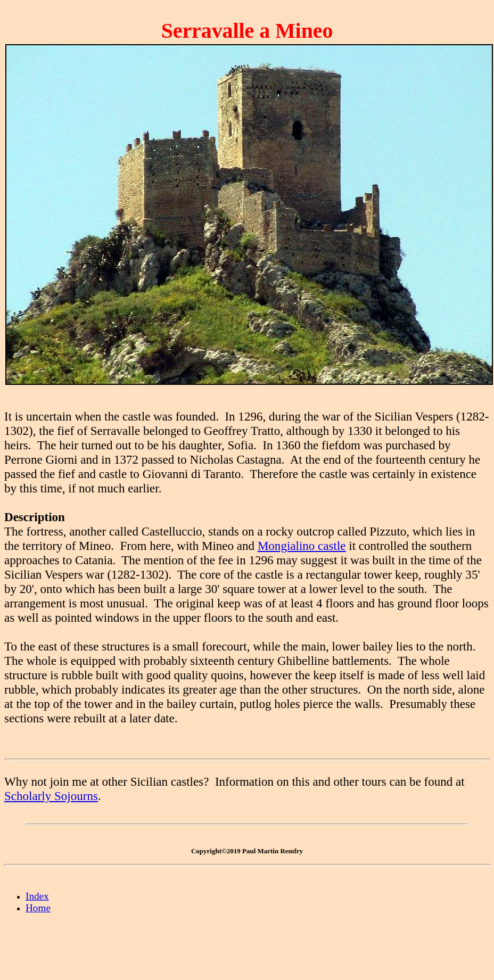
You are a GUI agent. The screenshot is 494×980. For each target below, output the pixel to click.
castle (330, 546)
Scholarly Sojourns (51, 796)
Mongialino (286, 546)
